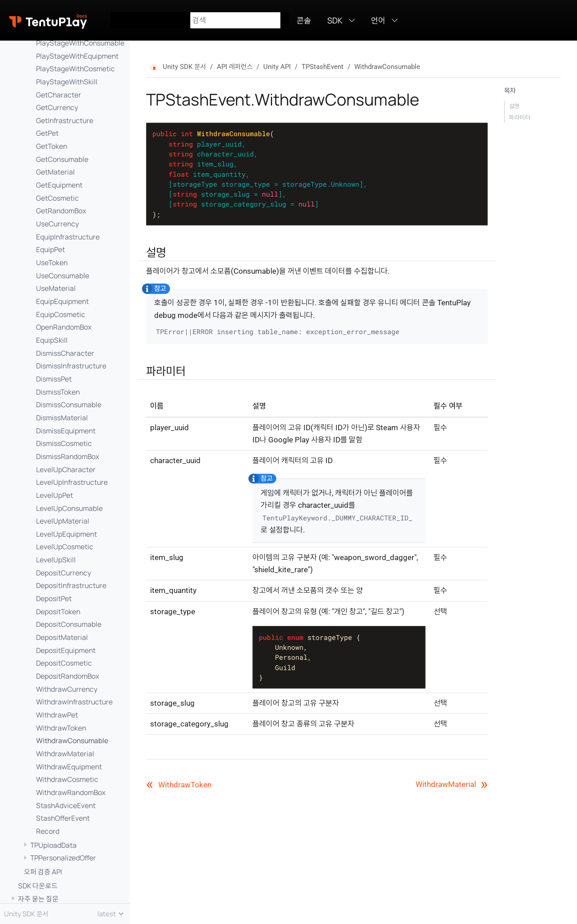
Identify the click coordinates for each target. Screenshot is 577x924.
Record (48, 831)
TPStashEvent (323, 67)
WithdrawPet (57, 715)
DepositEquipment (66, 650)
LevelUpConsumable (69, 508)
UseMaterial (56, 288)
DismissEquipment (66, 431)
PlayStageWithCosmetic (76, 69)
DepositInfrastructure (71, 585)
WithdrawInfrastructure (74, 702)
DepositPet (54, 598)
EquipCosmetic (61, 314)
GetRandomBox (61, 211)
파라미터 (520, 117)
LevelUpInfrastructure (72, 482)
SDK (335, 20)
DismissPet (54, 379)
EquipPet (50, 249)
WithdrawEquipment (69, 767)
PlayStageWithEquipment (77, 56)
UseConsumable (63, 276)
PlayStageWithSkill (67, 82)
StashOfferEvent (63, 818)
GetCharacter (59, 95)
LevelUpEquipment (66, 534)
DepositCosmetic (64, 663)
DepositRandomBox (68, 676)
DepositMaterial (62, 637)
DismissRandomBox (68, 456)
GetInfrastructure (65, 120)
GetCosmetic (57, 198)
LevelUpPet (55, 495)
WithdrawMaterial (65, 754)
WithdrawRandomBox (71, 792)
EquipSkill (52, 340)
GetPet (47, 133)
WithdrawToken (61, 728)
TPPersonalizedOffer (63, 858)
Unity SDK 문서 (184, 67)
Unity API (277, 67)
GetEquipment (59, 185)
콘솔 (304, 20)
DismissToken (58, 392)
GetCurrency (57, 107)
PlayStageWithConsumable (80, 43)
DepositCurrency (64, 573)
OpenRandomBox (64, 327)
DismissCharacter (65, 353)
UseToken (52, 262)
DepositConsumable (69, 624)
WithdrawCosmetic (67, 779)
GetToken (52, 146)
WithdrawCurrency (67, 689)
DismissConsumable (69, 405)
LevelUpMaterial (63, 521)
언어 (378, 20)
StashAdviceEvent (66, 805)
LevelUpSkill (56, 560)
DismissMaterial (62, 418)
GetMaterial (55, 172)
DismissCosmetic (64, 443)
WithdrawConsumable (72, 740)
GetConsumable (62, 159)
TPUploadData (53, 845)
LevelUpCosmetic (65, 547)
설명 (514, 106)
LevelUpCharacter (66, 469)
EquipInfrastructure (68, 237)
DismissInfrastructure (71, 366)
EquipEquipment (62, 301)
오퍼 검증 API (43, 872)
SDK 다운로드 (38, 886)
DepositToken (58, 611)
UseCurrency (57, 224)
